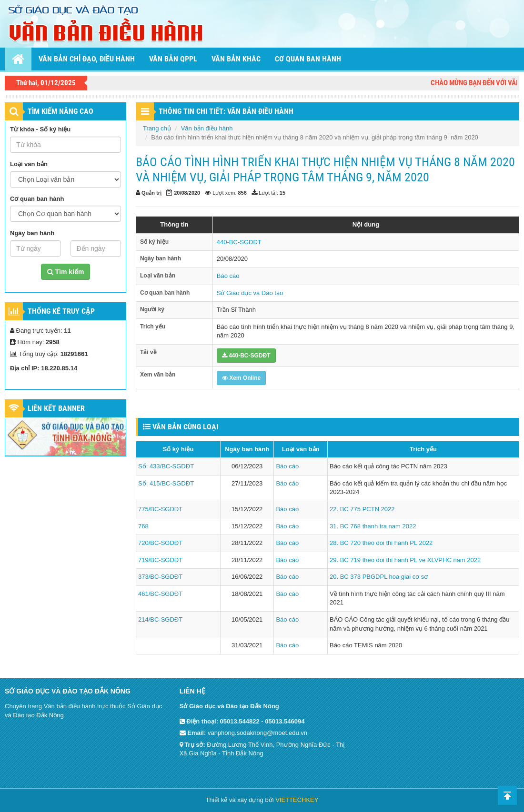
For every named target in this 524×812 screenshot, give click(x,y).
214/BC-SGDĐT (160, 619)
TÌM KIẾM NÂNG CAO (60, 111)
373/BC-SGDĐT (160, 577)
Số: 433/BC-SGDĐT (166, 466)
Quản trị (151, 193)
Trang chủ (157, 128)
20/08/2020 (187, 193)
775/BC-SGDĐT (160, 509)
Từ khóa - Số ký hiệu (40, 129)
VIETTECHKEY (297, 800)
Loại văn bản (29, 164)
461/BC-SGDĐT (160, 594)
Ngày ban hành (32, 233)
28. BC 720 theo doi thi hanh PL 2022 (381, 543)
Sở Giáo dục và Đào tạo (250, 293)
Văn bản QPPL (173, 59)
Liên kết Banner (56, 408)
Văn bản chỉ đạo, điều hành (87, 59)
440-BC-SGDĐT (239, 242)
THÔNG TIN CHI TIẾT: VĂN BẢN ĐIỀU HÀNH (226, 111)
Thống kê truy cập (61, 311)
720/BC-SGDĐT (160, 543)
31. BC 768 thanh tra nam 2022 (373, 526)
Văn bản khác (236, 59)
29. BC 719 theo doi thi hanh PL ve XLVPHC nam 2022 (405, 560)
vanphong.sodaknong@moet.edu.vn (257, 733)
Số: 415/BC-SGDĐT (166, 483)
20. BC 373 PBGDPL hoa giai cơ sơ (379, 577)
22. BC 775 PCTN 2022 (362, 509)
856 (242, 193)
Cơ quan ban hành (308, 59)
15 (282, 193)
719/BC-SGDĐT (160, 560)
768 (143, 526)
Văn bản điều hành (207, 128)
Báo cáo (228, 276)
